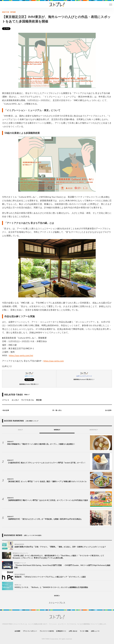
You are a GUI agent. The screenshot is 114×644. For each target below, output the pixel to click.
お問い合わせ (73, 631)
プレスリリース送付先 (47, 631)
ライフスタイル (27, 400)
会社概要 (17, 631)
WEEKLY (57, 430)
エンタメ (15, 400)
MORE (57, 596)
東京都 (39, 400)
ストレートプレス (57, 603)
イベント (6, 400)
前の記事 (5, 410)
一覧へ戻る (57, 410)
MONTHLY (94, 430)
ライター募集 (84, 631)
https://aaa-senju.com (54, 361)
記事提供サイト (61, 631)
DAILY (20, 430)
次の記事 (109, 410)
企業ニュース (95, 631)
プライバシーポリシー (30, 631)
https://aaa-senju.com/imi (21, 355)
